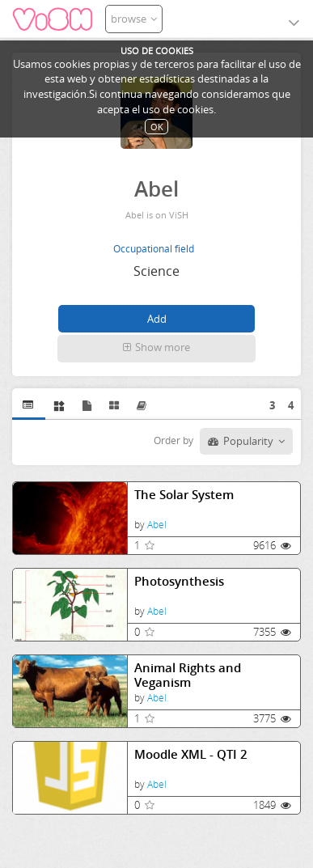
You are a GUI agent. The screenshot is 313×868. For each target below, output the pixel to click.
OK (157, 127)
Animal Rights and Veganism (188, 675)
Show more (156, 347)
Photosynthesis (179, 581)
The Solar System (184, 495)
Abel (157, 525)
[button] (157, 349)
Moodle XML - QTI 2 (191, 754)
